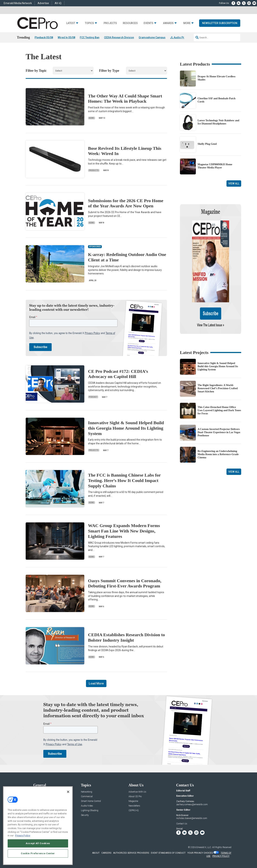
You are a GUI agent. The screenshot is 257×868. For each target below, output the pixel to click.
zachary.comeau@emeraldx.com (192, 804)
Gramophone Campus (152, 37)
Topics (89, 23)
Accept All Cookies (38, 843)
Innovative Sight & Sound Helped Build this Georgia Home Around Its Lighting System (126, 428)
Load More (96, 684)
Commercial (87, 797)
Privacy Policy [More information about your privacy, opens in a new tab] (23, 835)
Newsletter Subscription (220, 23)
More (187, 23)
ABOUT (96, 853)
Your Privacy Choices (200, 853)
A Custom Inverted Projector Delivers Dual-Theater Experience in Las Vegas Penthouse (219, 397)
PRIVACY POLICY (221, 856)
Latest (71, 23)
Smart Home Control (91, 801)
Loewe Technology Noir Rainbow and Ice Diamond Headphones (218, 122)
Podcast (93, 397)
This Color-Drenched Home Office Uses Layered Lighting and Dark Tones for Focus (219, 375)
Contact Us (182, 824)
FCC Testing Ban (90, 37)
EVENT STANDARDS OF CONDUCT (168, 853)
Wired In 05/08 (66, 37)
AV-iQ (58, 3)
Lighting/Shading (90, 811)
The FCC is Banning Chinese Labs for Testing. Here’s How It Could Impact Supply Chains (124, 480)
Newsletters (134, 806)
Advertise (43, 3)
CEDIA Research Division (119, 37)
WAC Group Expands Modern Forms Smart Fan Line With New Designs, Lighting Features (124, 531)
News (92, 118)
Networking (87, 792)
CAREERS (106, 853)
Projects (110, 23)
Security (85, 815)
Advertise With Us (137, 792)
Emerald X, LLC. (204, 847)
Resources (130, 23)
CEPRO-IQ (134, 811)
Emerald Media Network (18, 3)
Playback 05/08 (44, 37)
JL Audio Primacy (181, 37)
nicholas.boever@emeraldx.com (192, 818)
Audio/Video (87, 806)
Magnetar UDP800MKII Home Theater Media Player (215, 166)
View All (234, 184)
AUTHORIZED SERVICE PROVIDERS (131, 853)
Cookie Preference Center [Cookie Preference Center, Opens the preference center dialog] (38, 853)
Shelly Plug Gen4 (207, 144)
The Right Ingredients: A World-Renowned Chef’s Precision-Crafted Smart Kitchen (218, 353)
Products (94, 170)
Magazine (133, 801)
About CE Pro (135, 797)
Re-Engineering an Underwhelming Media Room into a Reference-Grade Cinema (218, 419)
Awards (168, 23)
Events (149, 23)
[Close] (68, 792)
